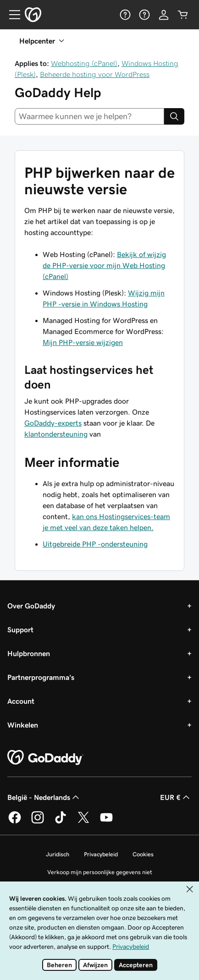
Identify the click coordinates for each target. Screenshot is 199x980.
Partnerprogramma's (41, 677)
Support (20, 630)
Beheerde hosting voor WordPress (95, 74)
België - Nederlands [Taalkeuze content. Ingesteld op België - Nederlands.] (44, 797)
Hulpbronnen (29, 653)
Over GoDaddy (31, 606)
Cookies (143, 854)
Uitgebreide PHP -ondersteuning (95, 544)
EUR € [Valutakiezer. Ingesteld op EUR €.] (176, 797)
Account (21, 701)
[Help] (125, 15)
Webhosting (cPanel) (84, 63)
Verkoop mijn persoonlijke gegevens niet (100, 872)
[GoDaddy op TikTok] (61, 822)
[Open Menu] (11, 15)
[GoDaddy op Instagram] (38, 822)
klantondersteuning (56, 434)
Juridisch (58, 854)
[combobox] (89, 116)
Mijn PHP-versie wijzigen (83, 342)
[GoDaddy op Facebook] (15, 822)
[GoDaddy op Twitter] (83, 822)
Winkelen (23, 725)
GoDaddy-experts (53, 423)
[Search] (174, 116)
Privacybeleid (101, 854)
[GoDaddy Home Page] (45, 758)
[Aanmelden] (164, 15)
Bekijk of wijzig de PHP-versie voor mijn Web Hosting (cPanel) (104, 265)
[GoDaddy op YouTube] (106, 822)
